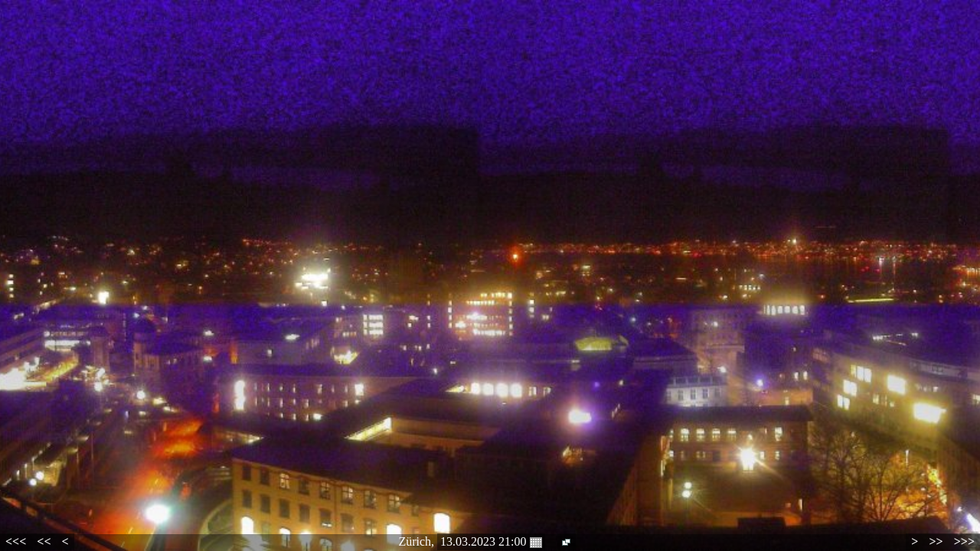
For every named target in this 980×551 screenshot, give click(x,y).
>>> (964, 541)
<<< (16, 541)
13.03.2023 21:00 (491, 542)
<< (44, 541)
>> (936, 541)
